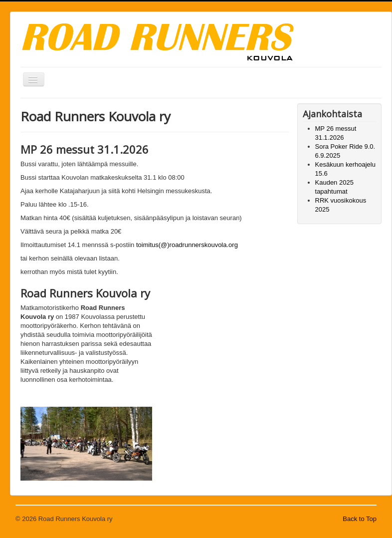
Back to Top (360, 519)
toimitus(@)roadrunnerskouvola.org (187, 245)
